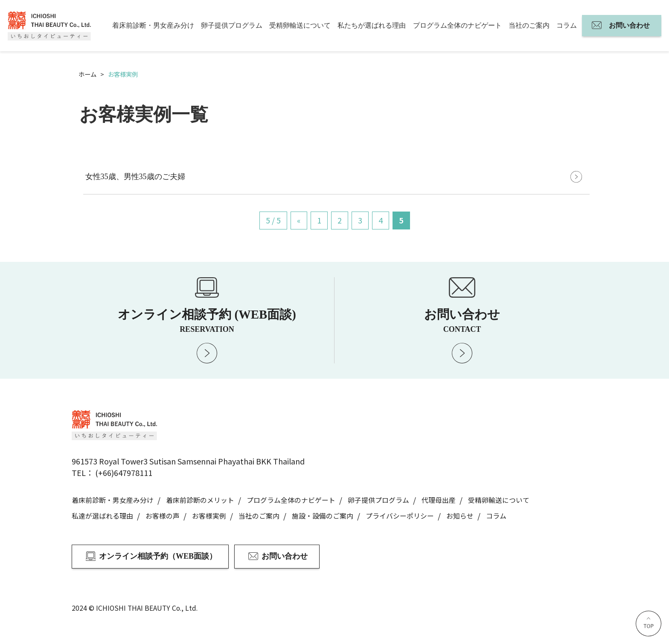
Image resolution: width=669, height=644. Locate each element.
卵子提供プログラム (232, 25)
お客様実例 (209, 516)
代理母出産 (439, 500)
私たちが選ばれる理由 (372, 25)
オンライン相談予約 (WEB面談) (207, 320)
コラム (567, 25)
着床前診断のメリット (200, 500)
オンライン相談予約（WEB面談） (158, 556)
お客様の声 (163, 516)
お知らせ (460, 516)
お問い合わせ (629, 25)
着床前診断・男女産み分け (153, 25)
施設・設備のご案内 (323, 516)
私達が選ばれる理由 (102, 516)
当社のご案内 (529, 25)
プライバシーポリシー (400, 516)
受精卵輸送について (300, 25)
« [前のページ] (299, 220)
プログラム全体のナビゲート (457, 25)
